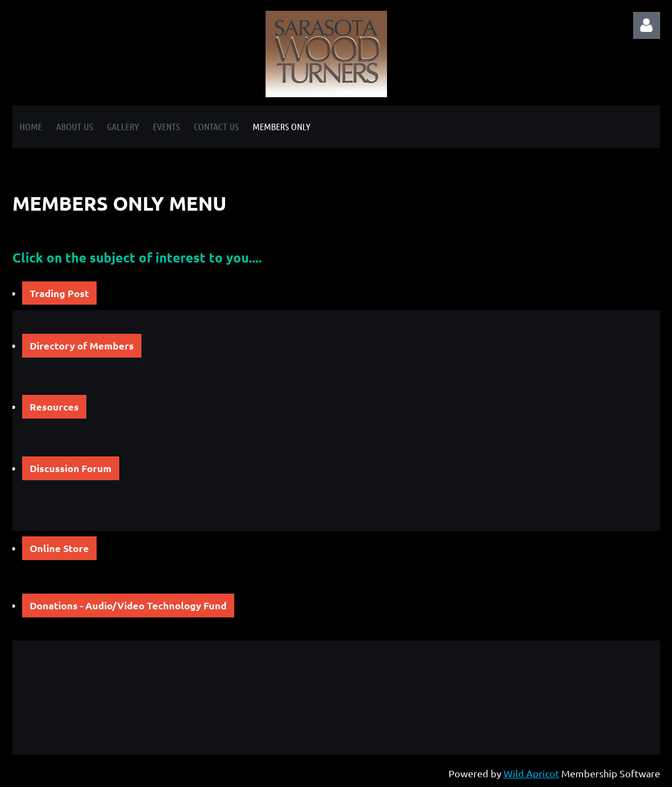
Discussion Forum (71, 468)
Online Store (59, 548)
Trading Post (59, 293)
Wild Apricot (531, 773)
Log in (647, 25)
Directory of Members (82, 345)
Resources (54, 406)
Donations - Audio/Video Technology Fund (128, 605)
